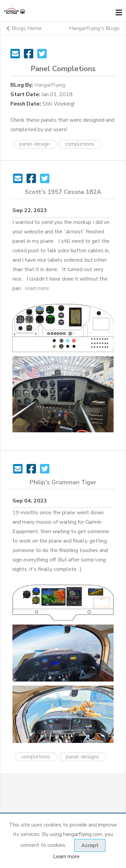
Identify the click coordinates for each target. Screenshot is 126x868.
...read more (36, 288)
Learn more (66, 857)
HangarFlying (50, 85)
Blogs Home (24, 28)
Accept (90, 845)
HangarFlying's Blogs (94, 28)
